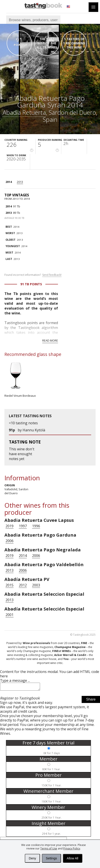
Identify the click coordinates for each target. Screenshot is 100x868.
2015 (10, 585)
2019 (10, 526)
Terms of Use (49, 848)
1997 (23, 526)
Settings (51, 858)
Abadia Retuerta (24, 112)
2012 (23, 585)
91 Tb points (31, 284)
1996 (36, 526)
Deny (32, 858)
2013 (20, 182)
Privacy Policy (72, 848)
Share (91, 701)
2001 (10, 615)
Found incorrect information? (33, 275)
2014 (9, 182)
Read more (50, 340)
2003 (36, 585)
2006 (10, 541)
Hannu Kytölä (34, 430)
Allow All (73, 858)
